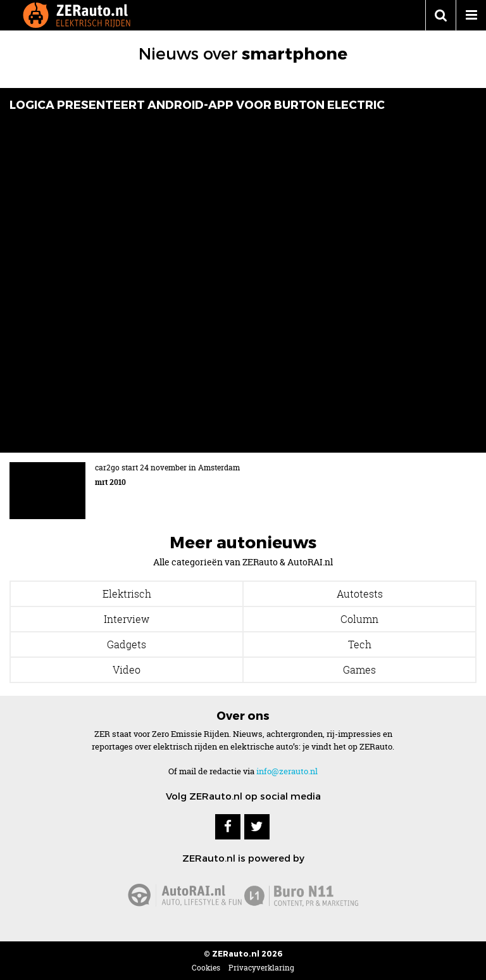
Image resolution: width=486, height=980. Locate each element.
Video (127, 670)
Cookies (206, 968)
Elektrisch (127, 594)
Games (359, 670)
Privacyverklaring (261, 968)
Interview (127, 619)
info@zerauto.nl (287, 771)
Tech (360, 644)
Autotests (360, 594)
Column (359, 619)
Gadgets (127, 644)
